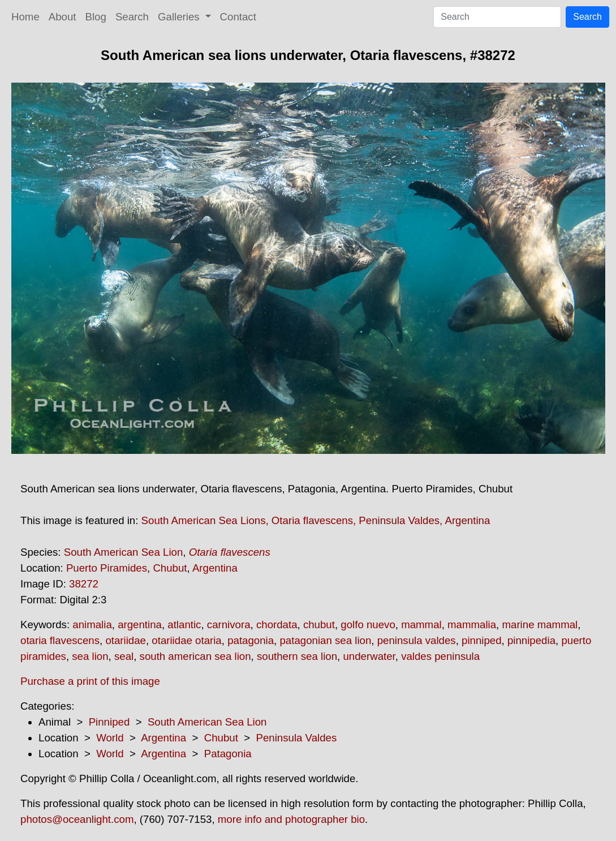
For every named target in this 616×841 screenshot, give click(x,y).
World (110, 738)
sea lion (90, 656)
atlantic (184, 625)
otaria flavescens (60, 640)
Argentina (215, 568)
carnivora (229, 625)
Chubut (170, 568)
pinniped (482, 640)
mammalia (472, 625)
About (63, 17)
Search (132, 17)
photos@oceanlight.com (77, 819)
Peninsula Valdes (297, 738)
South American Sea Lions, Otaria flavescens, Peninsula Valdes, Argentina (316, 520)
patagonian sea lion (325, 640)
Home (25, 17)
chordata (277, 625)
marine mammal (540, 625)
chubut (319, 625)
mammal (421, 625)
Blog (96, 17)
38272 (84, 584)
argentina (140, 625)
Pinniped (109, 722)
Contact (238, 17)
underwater (369, 656)
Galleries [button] (180, 17)
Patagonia (228, 754)
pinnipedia (531, 640)
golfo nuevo (368, 625)
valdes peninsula (440, 656)
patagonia (251, 640)
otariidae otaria (186, 640)
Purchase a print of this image (90, 681)
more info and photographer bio (291, 819)
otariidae (126, 640)
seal (124, 656)
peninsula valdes (417, 640)
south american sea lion (195, 656)
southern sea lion (297, 656)
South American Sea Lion (124, 552)
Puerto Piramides (107, 568)
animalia (92, 625)
